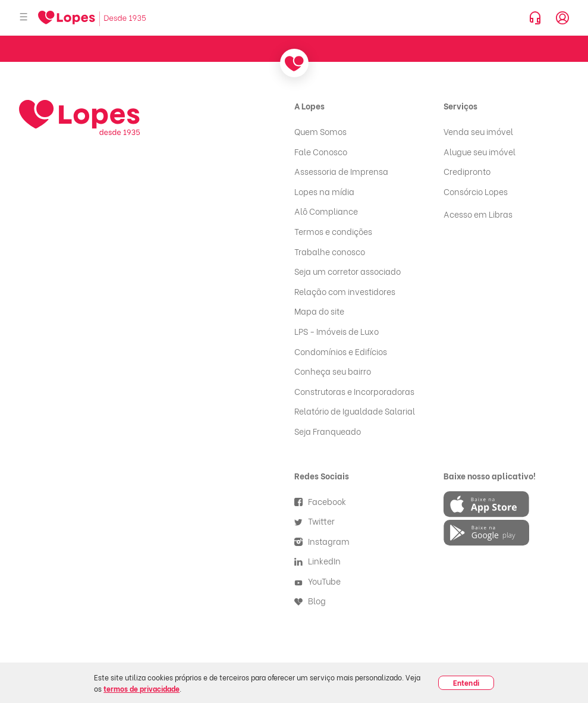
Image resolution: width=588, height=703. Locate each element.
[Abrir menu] (24, 18)
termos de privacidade (142, 688)
